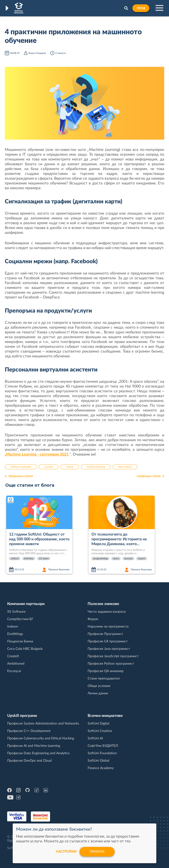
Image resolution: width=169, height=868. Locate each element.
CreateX (13, 656)
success (128, 559)
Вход (141, 8)
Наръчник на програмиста (108, 627)
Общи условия (99, 686)
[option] (45, 535)
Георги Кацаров (37, 53)
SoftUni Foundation (102, 753)
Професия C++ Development (29, 731)
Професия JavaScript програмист (113, 656)
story (116, 559)
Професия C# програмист (108, 641)
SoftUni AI (95, 738)
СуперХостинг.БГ (20, 619)
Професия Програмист (105, 634)
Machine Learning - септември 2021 (38, 454)
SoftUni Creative (100, 731)
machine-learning (96, 467)
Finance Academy (101, 768)
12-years (44, 559)
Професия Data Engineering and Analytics (38, 753)
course (70, 467)
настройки (66, 852)
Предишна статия (19, 476)
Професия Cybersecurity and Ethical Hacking (41, 738)
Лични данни (98, 693)
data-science (125, 467)
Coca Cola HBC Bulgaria (25, 649)
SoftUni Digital (98, 724)
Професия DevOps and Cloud (29, 761)
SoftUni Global (98, 761)
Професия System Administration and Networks (43, 724)
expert (142, 559)
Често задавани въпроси (107, 612)
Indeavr (13, 627)
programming (100, 559)
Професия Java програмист (109, 649)
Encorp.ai (14, 671)
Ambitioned (16, 664)
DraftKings (15, 634)
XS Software (16, 612)
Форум (93, 619)
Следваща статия (150, 476)
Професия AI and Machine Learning (34, 746)
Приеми (97, 852)
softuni (15, 559)
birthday (29, 559)
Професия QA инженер (106, 671)
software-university (21, 467)
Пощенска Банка (20, 641)
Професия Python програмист (111, 664)
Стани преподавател (104, 679)
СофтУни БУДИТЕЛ (103, 746)
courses (49, 467)
